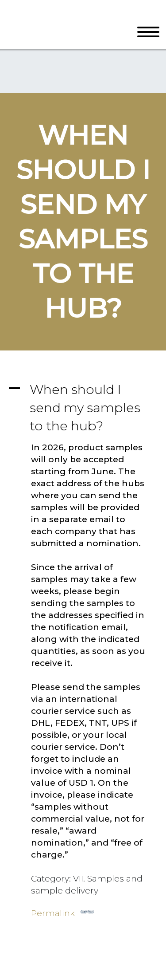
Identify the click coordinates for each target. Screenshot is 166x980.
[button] (83, 407)
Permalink (62, 912)
